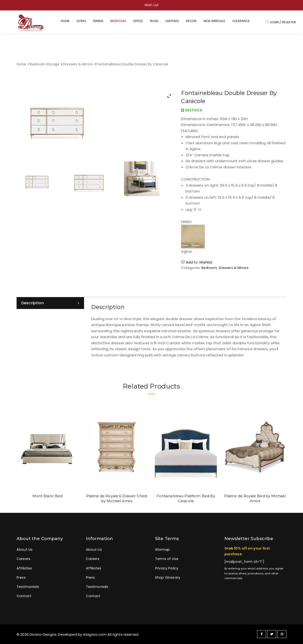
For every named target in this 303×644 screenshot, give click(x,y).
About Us (25, 550)
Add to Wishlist (197, 262)
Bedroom (209, 268)
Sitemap (162, 550)
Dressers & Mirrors (78, 64)
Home (21, 64)
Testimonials (28, 587)
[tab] (50, 303)
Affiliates (24, 568)
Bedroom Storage (45, 64)
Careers (23, 559)
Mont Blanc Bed (47, 496)
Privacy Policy (167, 568)
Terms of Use (167, 559)
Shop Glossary (168, 577)
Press (21, 577)
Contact (24, 596)
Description (33, 303)
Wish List (151, 5)
